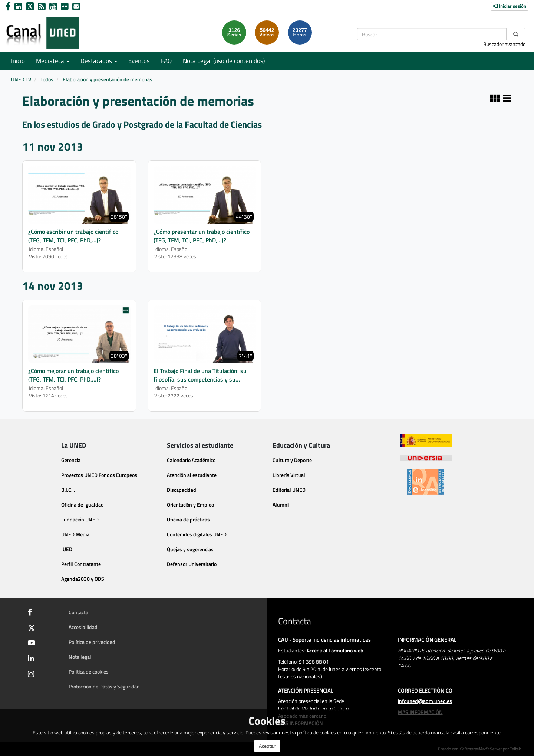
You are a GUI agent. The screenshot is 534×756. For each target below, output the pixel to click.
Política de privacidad (92, 642)
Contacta (78, 612)
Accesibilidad (83, 627)
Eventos (139, 61)
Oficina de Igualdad (83, 505)
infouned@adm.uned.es (425, 701)
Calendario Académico (191, 460)
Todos (47, 79)
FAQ (166, 61)
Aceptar (267, 746)
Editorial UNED (289, 490)
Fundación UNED (80, 519)
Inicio (18, 61)
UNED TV (21, 79)
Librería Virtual (289, 475)
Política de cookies (89, 672)
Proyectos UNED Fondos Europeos (99, 475)
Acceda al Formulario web (335, 650)
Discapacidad (182, 490)
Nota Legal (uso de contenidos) (224, 61)
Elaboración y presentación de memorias (108, 79)
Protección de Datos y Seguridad (104, 686)
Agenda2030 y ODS (83, 579)
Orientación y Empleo (190, 505)
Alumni (281, 505)
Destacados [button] (99, 61)
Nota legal (80, 657)
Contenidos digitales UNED (197, 534)
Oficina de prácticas (188, 519)
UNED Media (75, 534)
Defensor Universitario (192, 564)
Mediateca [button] (53, 61)
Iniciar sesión (510, 6)
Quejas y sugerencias (190, 549)
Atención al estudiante (192, 475)
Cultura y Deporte (292, 460)
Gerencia (71, 460)
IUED (67, 549)
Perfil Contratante (81, 564)
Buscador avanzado (504, 44)
